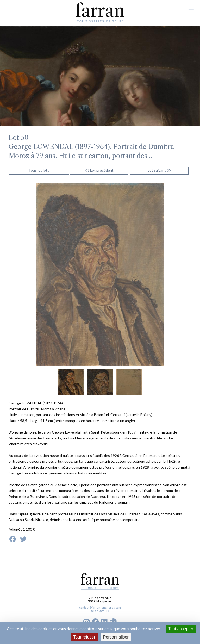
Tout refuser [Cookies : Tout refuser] (84, 637)
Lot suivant (160, 170)
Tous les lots (39, 170)
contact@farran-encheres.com (100, 607)
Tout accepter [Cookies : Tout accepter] (181, 629)
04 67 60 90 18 (100, 611)
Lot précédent (99, 170)
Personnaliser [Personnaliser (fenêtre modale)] (116, 637)
